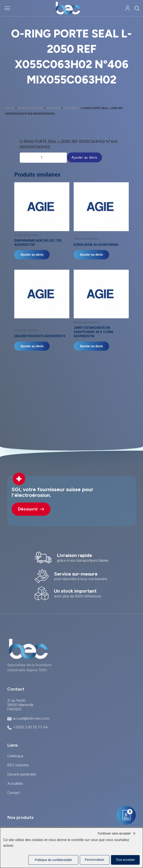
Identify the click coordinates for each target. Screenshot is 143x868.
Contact (14, 793)
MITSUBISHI (71, 108)
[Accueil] (68, 8)
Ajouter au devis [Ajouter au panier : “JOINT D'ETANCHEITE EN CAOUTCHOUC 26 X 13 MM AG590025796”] (91, 346)
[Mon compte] (128, 8)
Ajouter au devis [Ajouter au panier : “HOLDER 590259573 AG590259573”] (32, 346)
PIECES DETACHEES (30, 108)
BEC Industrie (18, 765)
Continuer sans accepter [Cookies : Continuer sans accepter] (114, 833)
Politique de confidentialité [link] (53, 860)
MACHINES (54, 108)
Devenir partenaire (22, 774)
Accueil (10, 108)
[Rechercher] (137, 8)
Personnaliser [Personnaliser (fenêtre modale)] (95, 860)
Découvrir (31, 509)
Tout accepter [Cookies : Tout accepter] (125, 860)
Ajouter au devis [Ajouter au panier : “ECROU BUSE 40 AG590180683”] (91, 255)
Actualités (15, 783)
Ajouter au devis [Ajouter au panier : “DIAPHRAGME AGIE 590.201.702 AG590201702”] (32, 255)
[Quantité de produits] (43, 158)
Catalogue (15, 756)
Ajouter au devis (84, 157)
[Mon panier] (126, 815)
